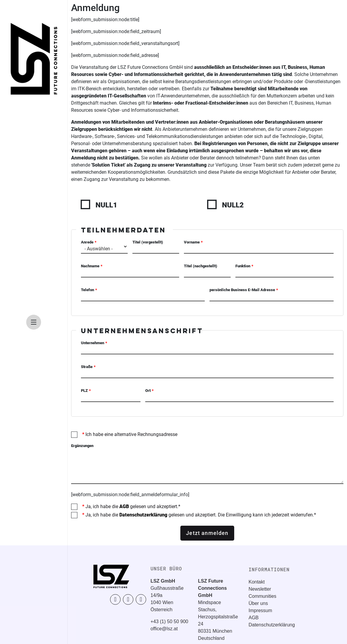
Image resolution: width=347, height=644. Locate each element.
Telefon (87, 290)
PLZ (84, 391)
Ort (148, 391)
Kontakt (257, 582)
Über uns (258, 603)
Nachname (90, 266)
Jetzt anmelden (207, 533)
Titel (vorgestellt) (148, 242)
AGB (124, 506)
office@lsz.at (164, 629)
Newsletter (260, 589)
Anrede (87, 242)
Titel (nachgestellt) (201, 266)
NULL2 (233, 205)
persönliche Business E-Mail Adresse (242, 290)
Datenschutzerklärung (143, 515)
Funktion (243, 266)
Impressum (260, 610)
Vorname (192, 242)
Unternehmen (93, 343)
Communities (262, 596)
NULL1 (106, 205)
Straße (87, 367)
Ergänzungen (82, 446)
